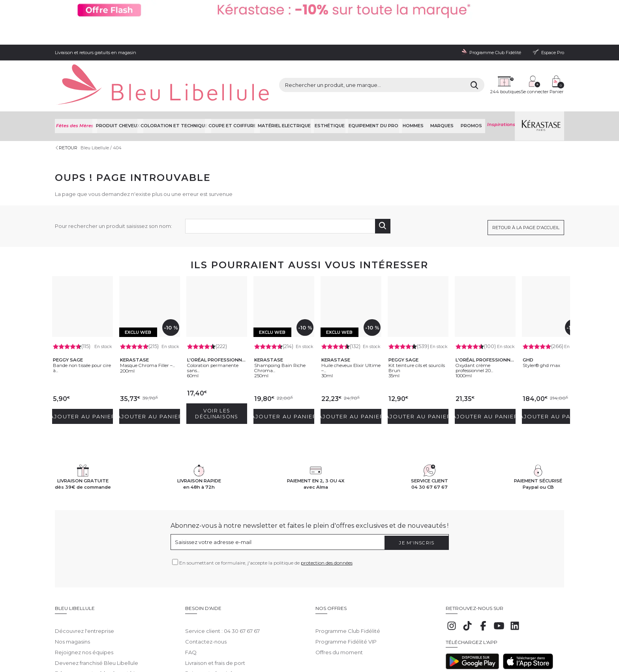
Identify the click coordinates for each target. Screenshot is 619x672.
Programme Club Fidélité (348, 571)
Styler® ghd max (550, 313)
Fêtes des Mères (75, 79)
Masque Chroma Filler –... (147, 316)
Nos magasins (72, 582)
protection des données (327, 509)
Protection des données (187, 641)
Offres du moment (339, 592)
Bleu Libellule (98, 99)
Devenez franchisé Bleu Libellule (97, 603)
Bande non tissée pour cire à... (81, 316)
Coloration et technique (178, 79)
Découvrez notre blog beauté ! (95, 613)
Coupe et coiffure (238, 79)
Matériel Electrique (292, 79)
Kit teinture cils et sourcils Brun (416, 316)
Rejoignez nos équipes (84, 592)
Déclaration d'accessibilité (288, 641)
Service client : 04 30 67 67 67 (222, 571)
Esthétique (337, 79)
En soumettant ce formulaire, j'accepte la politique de (266, 509)
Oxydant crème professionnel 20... (484, 316)
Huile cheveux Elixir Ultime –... (346, 316)
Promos (471, 79)
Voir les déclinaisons (219, 360)
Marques (445, 79)
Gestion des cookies (237, 641)
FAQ (191, 592)
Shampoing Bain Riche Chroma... (281, 316)
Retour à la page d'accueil (526, 176)
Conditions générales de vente (126, 641)
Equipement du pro (380, 79)
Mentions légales (72, 641)
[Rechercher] (404, 51)
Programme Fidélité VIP (346, 582)
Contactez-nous (206, 582)
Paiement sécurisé (209, 613)
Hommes (419, 79)
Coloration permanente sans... (209, 313)
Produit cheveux (119, 79)
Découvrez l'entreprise (84, 571)
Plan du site (332, 641)
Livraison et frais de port (215, 603)
